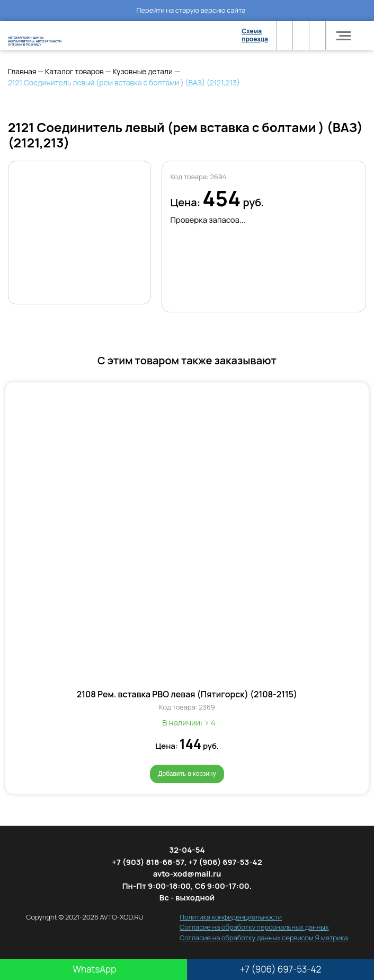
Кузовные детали (143, 71)
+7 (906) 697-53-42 (281, 969)
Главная (22, 71)
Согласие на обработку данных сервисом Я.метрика (264, 938)
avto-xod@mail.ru (187, 874)
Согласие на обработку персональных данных (254, 927)
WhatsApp (93, 969)
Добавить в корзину (187, 774)
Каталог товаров (74, 71)
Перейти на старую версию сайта (191, 10)
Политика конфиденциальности (231, 917)
